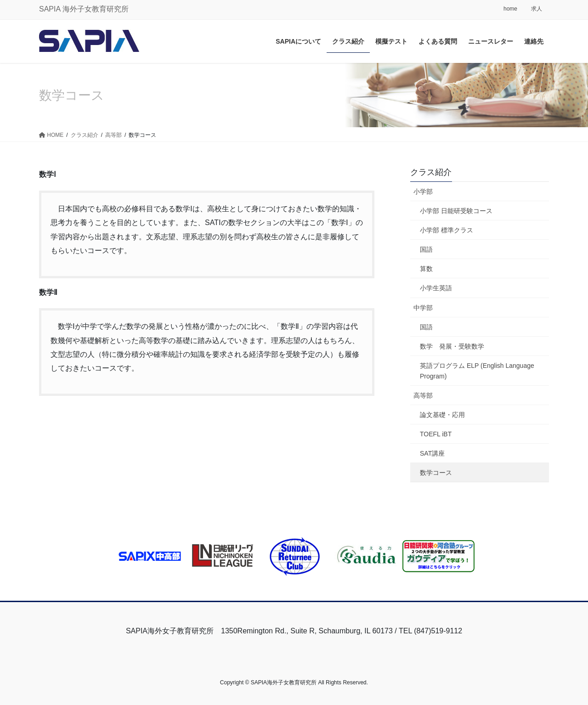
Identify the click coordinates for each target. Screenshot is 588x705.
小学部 (423, 192)
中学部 (423, 308)
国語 (426, 249)
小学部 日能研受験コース (456, 211)
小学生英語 (436, 288)
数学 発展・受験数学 (452, 346)
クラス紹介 (431, 172)
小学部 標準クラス (447, 230)
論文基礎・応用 (442, 415)
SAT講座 (432, 453)
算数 (426, 269)
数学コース (436, 473)
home (510, 9)
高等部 (423, 395)
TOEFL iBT (436, 434)
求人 (537, 9)
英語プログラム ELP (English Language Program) (477, 371)
